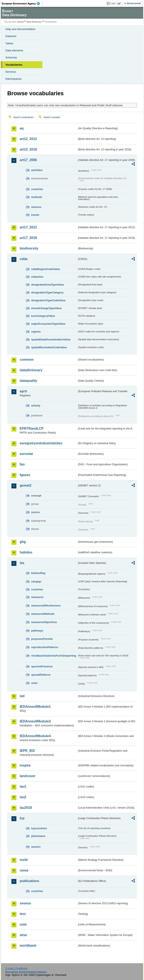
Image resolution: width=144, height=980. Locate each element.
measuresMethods (43, 614)
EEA (22, 4)
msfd (24, 860)
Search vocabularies (24, 117)
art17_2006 (28, 160)
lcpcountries (39, 828)
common (27, 360)
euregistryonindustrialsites (41, 443)
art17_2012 (28, 227)
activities (37, 170)
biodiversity (29, 248)
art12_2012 (28, 139)
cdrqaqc (36, 582)
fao (22, 464)
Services (11, 72)
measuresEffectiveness (46, 606)
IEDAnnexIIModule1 (35, 707)
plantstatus (38, 836)
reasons (36, 207)
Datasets (11, 36)
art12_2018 (28, 149)
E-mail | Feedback (16, 968)
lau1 (23, 787)
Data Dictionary (34, 22)
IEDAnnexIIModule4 (35, 736)
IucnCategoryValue (43, 316)
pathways (37, 631)
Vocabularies (14, 65)
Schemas (11, 57)
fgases (25, 475)
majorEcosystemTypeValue (48, 324)
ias (22, 563)
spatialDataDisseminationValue (51, 339)
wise (23, 935)
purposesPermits (42, 639)
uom (23, 924)
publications (29, 881)
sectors (36, 847)
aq (22, 128)
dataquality (28, 381)
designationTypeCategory (47, 292)
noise (24, 870)
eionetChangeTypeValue (46, 308)
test (23, 914)
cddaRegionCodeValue (46, 269)
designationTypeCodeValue (48, 300)
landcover (28, 776)
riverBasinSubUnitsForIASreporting (54, 656)
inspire (25, 765)
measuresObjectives (44, 622)
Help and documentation (20, 29)
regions (36, 332)
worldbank (28, 946)
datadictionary (31, 370)
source (35, 512)
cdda (24, 259)
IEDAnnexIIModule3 (35, 721)
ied (22, 696)
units (34, 683)
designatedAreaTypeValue (48, 285)
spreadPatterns (41, 675)
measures (37, 597)
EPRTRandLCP (32, 429)
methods (37, 197)
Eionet (21, 22)
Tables (9, 43)
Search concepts (52, 117)
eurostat (26, 454)
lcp (22, 818)
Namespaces (13, 79)
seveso (25, 903)
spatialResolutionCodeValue (49, 347)
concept (36, 496)
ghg (23, 542)
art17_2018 (28, 238)
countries (37, 189)
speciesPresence (42, 666)
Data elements (14, 50)
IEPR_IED (27, 751)
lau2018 (26, 808)
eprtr (23, 391)
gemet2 (26, 485)
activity (36, 406)
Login (113, 3)
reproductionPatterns (45, 647)
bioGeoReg (38, 573)
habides (26, 552)
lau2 (23, 797)
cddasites (37, 277)
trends (35, 215)
